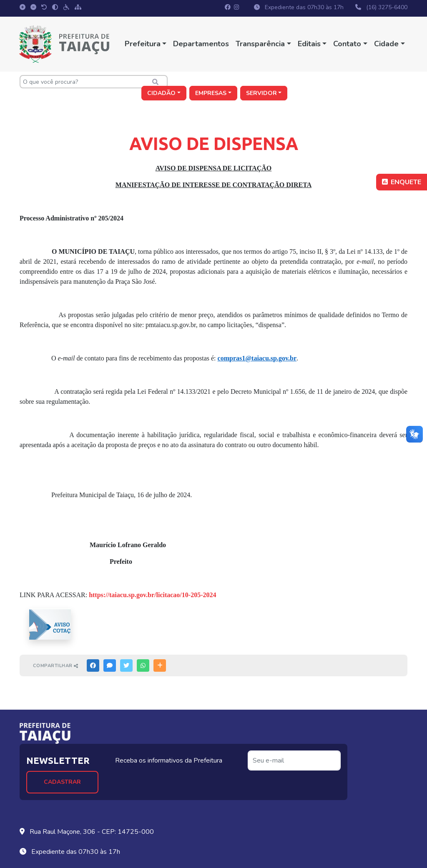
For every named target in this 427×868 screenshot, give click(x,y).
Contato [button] (347, 44)
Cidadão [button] (281, 82)
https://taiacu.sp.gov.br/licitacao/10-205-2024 (152, 586)
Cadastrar (129, 752)
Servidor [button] (381, 82)
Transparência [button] (260, 44)
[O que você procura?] (80, 82)
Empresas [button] (330, 82)
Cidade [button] (386, 44)
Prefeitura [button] (142, 44)
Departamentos (201, 44)
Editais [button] (308, 44)
